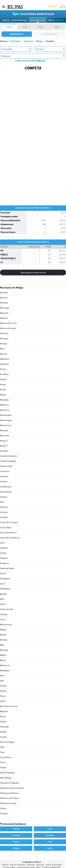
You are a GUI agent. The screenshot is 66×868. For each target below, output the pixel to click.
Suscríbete (52, 7)
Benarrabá (5, 436)
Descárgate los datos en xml (33, 273)
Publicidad (31, 865)
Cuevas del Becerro (8, 533)
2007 (57, 27)
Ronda (3, 716)
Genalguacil (5, 579)
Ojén (2, 681)
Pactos (51, 20)
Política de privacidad (54, 865)
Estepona (4, 548)
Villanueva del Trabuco (10, 798)
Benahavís (4, 405)
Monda (3, 660)
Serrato (3, 737)
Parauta (3, 686)
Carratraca (5, 471)
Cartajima (4, 476)
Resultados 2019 (38, 20)
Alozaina (4, 354)
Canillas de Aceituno (9, 456)
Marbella (4, 640)
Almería (16, 829)
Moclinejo (4, 650)
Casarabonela (6, 492)
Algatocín (4, 318)
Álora (2, 349)
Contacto (5, 865)
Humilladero (5, 589)
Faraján (3, 553)
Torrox (3, 762)
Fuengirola (4, 563)
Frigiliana (4, 558)
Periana (3, 691)
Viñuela (3, 808)
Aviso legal (40, 865)
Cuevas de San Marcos (10, 538)
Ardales (3, 379)
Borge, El (4, 441)
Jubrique (4, 614)
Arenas (3, 385)
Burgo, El (4, 446)
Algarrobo (4, 313)
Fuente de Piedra (7, 568)
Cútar (2, 543)
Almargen (4, 339)
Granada (50, 835)
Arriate (3, 390)
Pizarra (3, 696)
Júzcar (3, 619)
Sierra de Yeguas (7, 742)
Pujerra (3, 701)
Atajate (3, 395)
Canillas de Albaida (8, 461)
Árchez (3, 369)
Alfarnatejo (5, 308)
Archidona (4, 374)
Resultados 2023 (19, 20)
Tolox (2, 752)
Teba (2, 747)
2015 (25, 27)
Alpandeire (5, 359)
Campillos (4, 451)
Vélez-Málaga (6, 778)
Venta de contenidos (18, 865)
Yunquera (4, 814)
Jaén (50, 842)
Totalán (3, 768)
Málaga (3, 630)
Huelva (16, 842)
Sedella (3, 732)
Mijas (2, 645)
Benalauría (5, 410)
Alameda (4, 293)
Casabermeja (6, 487)
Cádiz (50, 829)
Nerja (2, 676)
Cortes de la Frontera (9, 522)
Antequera (4, 364)
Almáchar (4, 333)
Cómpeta (4, 517)
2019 (9, 27)
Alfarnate (4, 303)
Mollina (3, 655)
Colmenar (4, 507)
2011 (41, 27)
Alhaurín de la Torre (8, 323)
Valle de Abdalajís (7, 773)
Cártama (4, 482)
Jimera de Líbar (7, 609)
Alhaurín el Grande (8, 328)
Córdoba (16, 835)
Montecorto (5, 665)
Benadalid (4, 400)
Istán (2, 599)
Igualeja (3, 594)
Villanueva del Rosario (9, 793)
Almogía (3, 344)
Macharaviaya (6, 625)
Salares (3, 722)
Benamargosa (6, 420)
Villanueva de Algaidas (9, 783)
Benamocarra (6, 425)
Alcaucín (4, 298)
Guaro (3, 584)
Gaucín (3, 573)
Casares (3, 497)
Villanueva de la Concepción (12, 788)
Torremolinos (6, 757)
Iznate (3, 604)
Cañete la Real (6, 466)
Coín (2, 502)
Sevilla (50, 848)
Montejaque (5, 671)
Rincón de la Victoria (9, 706)
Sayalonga (4, 727)
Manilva (3, 635)
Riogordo (4, 711)
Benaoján (4, 430)
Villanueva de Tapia (8, 803)
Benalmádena (6, 415)
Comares (4, 512)
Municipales (17, 34)
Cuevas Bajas (6, 528)
